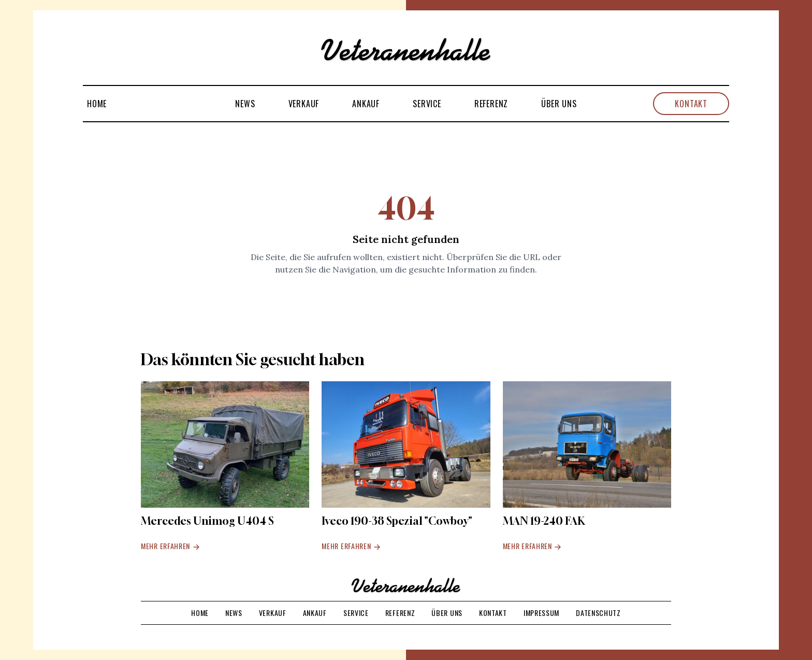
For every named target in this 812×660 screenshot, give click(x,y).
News (245, 104)
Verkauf (304, 104)
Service (427, 104)
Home (97, 104)
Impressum (541, 613)
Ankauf (366, 104)
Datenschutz (598, 613)
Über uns (559, 104)
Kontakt (691, 104)
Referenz (491, 104)
